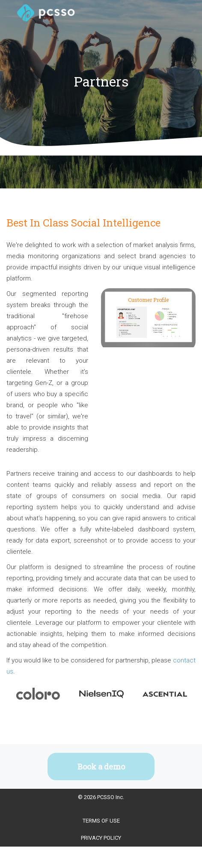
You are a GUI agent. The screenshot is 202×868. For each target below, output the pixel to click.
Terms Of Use (101, 821)
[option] (38, 694)
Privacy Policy (101, 838)
